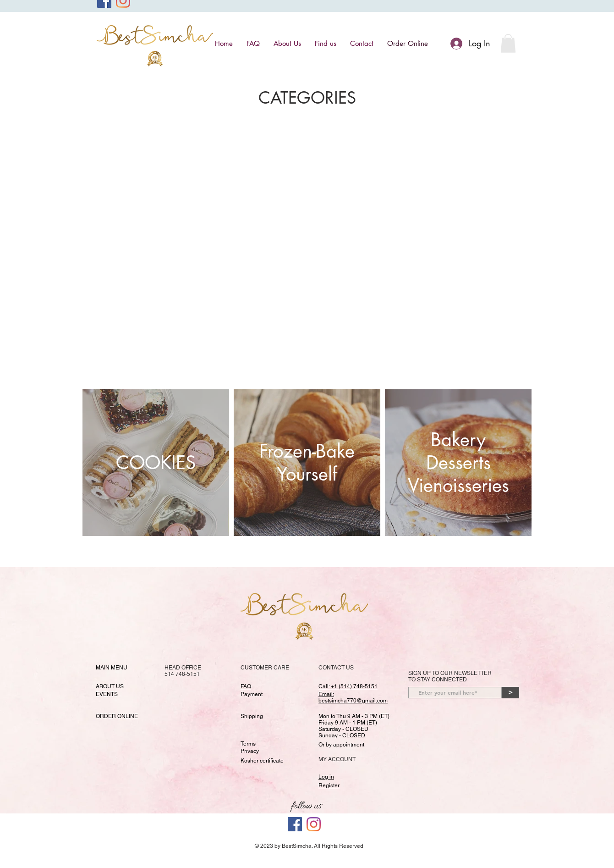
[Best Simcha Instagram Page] (314, 824)
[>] (510, 693)
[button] (508, 43)
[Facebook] (295, 824)
